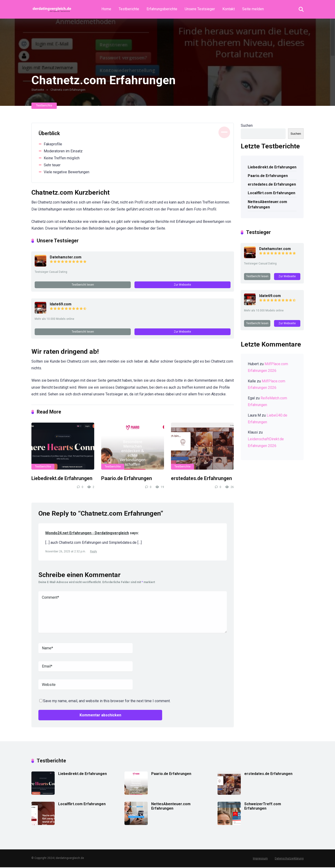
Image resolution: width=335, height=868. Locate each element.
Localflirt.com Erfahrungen (271, 193)
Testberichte (129, 9)
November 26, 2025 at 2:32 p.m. (66, 552)
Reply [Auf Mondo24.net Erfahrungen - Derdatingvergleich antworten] (94, 552)
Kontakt (229, 9)
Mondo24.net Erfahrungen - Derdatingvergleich (87, 534)
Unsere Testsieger (200, 9)
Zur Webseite (182, 285)
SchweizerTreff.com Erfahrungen (263, 807)
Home (106, 9)
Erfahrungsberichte (162, 9)
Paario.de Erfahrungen (127, 479)
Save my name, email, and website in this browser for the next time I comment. (107, 702)
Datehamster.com (66, 257)
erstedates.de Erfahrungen (201, 479)
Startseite (38, 90)
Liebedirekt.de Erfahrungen (62, 479)
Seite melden (253, 9)
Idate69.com (61, 304)
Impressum (260, 859)
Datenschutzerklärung (289, 859)
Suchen (247, 125)
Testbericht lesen (83, 285)
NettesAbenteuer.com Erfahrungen (267, 204)
